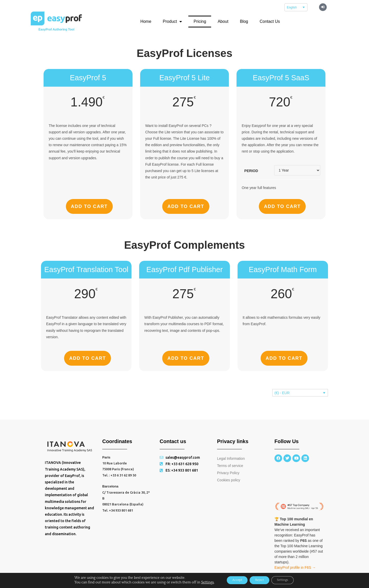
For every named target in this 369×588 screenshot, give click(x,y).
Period (251, 171)
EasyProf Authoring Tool (56, 29)
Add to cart (89, 206)
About (223, 21)
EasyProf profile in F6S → (295, 567)
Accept (231, 580)
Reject (259, 580)
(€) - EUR (282, 393)
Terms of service (230, 466)
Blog (244, 21)
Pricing (200, 21)
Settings (199, 582)
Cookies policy (229, 480)
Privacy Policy (228, 473)
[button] (323, 7)
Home (146, 21)
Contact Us (270, 21)
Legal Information (231, 459)
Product (172, 22)
